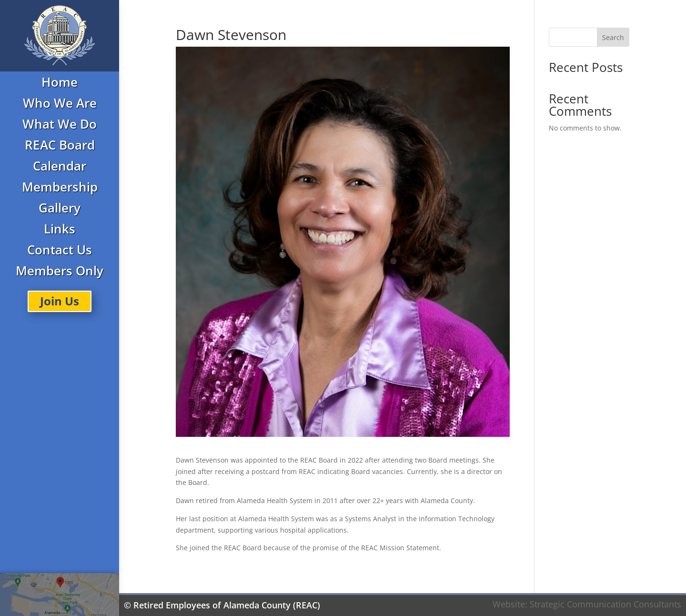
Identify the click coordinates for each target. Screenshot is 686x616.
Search (613, 37)
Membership (60, 187)
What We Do (60, 124)
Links (60, 229)
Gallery (60, 208)
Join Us (60, 301)
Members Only (60, 271)
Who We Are (60, 103)
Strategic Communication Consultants (605, 604)
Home (60, 82)
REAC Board (60, 145)
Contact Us (60, 250)
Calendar (60, 166)
